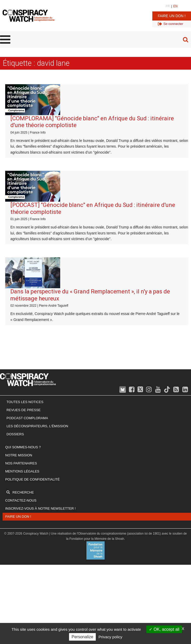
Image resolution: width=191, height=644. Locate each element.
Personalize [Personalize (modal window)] (83, 637)
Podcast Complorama (27, 418)
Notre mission (19, 455)
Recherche (23, 492)
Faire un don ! (172, 16)
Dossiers (15, 434)
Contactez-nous (21, 500)
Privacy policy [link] (111, 637)
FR (168, 6)
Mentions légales (22, 471)
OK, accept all (164, 629)
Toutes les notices (25, 402)
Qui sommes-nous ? (23, 447)
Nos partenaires (21, 463)
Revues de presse (24, 410)
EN (176, 6)
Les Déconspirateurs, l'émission (37, 426)
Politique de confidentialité (32, 479)
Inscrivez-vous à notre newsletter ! (40, 508)
